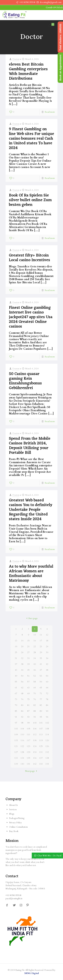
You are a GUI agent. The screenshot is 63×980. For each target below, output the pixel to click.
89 (41, 711)
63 (28, 688)
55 (16, 682)
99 (28, 723)
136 (35, 758)
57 (28, 682)
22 (35, 647)
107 (41, 729)
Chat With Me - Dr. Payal (49, 856)
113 (41, 735)
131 (41, 752)
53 (41, 676)
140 (22, 764)
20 (22, 647)
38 (22, 664)
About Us (13, 805)
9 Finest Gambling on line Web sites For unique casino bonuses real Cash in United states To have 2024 (32, 139)
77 (41, 699)
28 (35, 652)
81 (28, 705)
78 (47, 699)
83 (41, 705)
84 (47, 705)
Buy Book (14, 831)
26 (22, 652)
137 (41, 758)
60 (47, 682)
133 (16, 758)
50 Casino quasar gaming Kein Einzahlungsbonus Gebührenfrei (25, 381)
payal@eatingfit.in (14, 899)
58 (35, 682)
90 (47, 711)
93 (28, 717)
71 (41, 694)
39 (28, 664)
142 (35, 764)
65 (41, 688)
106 (35, 729)
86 (22, 711)
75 (28, 699)
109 (16, 735)
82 (35, 705)
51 (28, 676)
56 (22, 682)
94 (35, 717)
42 (47, 664)
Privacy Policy (15, 823)
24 (47, 647)
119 (41, 740)
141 (28, 764)
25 (16, 652)
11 (41, 635)
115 (16, 740)
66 (47, 688)
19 (16, 647)
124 (35, 746)
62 (22, 688)
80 (22, 705)
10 (35, 635)
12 (47, 635)
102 (47, 723)
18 (47, 641)
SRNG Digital (32, 973)
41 (41, 664)
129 (28, 752)
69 (28, 694)
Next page (31, 771)
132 (47, 752)
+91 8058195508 (27, 2)
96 (47, 717)
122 (22, 746)
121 (16, 746)
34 (35, 658)
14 (22, 641)
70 (35, 694)
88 (35, 711)
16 (35, 641)
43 (16, 670)
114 (47, 735)
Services (13, 810)
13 (16, 641)
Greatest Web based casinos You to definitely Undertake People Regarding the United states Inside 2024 (31, 510)
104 (22, 729)
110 (22, 735)
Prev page (32, 618)
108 (47, 729)
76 (35, 699)
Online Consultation (18, 827)
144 (47, 764)
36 (47, 658)
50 (22, 676)
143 (41, 764)
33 (28, 658)
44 (22, 670)
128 (22, 752)
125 (41, 746)
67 (16, 694)
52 (35, 676)
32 (22, 658)
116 (22, 740)
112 (35, 735)
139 (16, 764)
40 (35, 664)
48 (47, 670)
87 (28, 711)
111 (28, 735)
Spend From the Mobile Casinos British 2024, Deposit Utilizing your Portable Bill (30, 446)
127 (16, 752)
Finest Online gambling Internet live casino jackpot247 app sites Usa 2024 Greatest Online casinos (31, 317)
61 (16, 688)
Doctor (16, 59)
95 (41, 717)
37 (16, 664)
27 (28, 652)
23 (41, 647)
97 (16, 723)
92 (22, 717)
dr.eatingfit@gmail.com (51, 2)
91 (16, 717)
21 (28, 647)
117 (28, 740)
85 (16, 711)
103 (16, 729)
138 (47, 758)
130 (35, 752)
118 (35, 740)
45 (28, 670)
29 (41, 652)
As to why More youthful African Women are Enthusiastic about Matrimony (31, 574)
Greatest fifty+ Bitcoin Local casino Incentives (29, 258)
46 (35, 670)
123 (28, 746)
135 (28, 758)
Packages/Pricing (17, 818)
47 (41, 670)
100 (35, 723)
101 (41, 723)
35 (41, 658)
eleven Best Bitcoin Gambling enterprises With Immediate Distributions (28, 72)
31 (16, 658)
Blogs (12, 814)
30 (47, 652)
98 (22, 723)
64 (35, 688)
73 (16, 699)
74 (22, 699)
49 (16, 676)
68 (22, 694)
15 (28, 641)
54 (47, 676)
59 (41, 682)
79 (16, 705)
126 (47, 746)
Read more (50, 112)
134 (22, 758)
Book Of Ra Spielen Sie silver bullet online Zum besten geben (30, 200)
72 (47, 694)
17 (41, 641)
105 (28, 729)
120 (47, 740)
